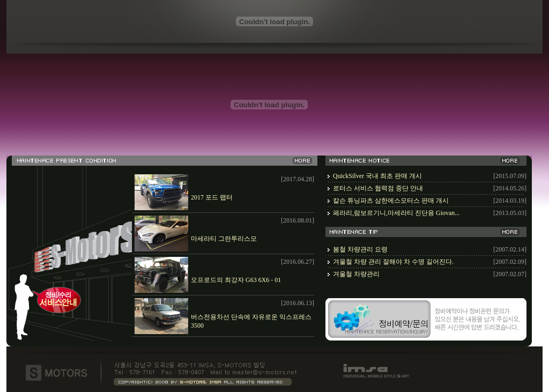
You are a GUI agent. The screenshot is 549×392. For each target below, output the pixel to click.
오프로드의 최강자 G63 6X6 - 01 (236, 280)
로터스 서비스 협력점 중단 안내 (378, 188)
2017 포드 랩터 (212, 197)
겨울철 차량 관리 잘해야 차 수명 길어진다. (393, 262)
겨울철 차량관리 (356, 274)
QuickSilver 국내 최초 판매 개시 (377, 176)
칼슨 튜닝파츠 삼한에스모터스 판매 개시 (391, 201)
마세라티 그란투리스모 (224, 239)
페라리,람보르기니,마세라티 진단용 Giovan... (396, 213)
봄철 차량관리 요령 (360, 249)
